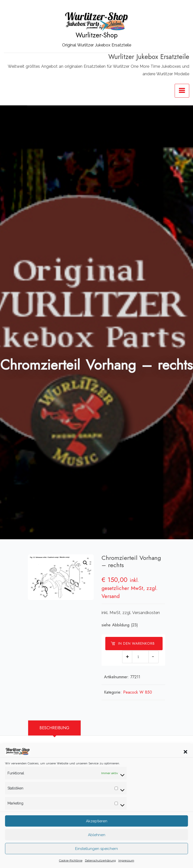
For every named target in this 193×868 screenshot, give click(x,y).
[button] (185, 762)
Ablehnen (97, 845)
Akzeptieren (97, 832)
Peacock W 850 (138, 692)
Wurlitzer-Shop (97, 35)
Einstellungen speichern (96, 859)
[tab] (54, 728)
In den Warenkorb (133, 643)
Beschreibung (54, 728)
